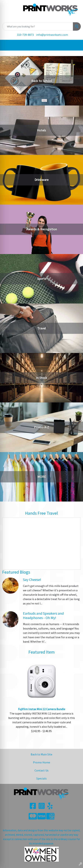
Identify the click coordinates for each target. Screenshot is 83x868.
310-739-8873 (25, 35)
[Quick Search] (38, 26)
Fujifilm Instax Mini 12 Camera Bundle (42, 709)
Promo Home (42, 762)
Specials (41, 778)
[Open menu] (76, 45)
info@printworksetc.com (52, 35)
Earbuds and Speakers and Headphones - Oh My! (43, 616)
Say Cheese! (32, 580)
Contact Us (41, 770)
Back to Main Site (41, 754)
